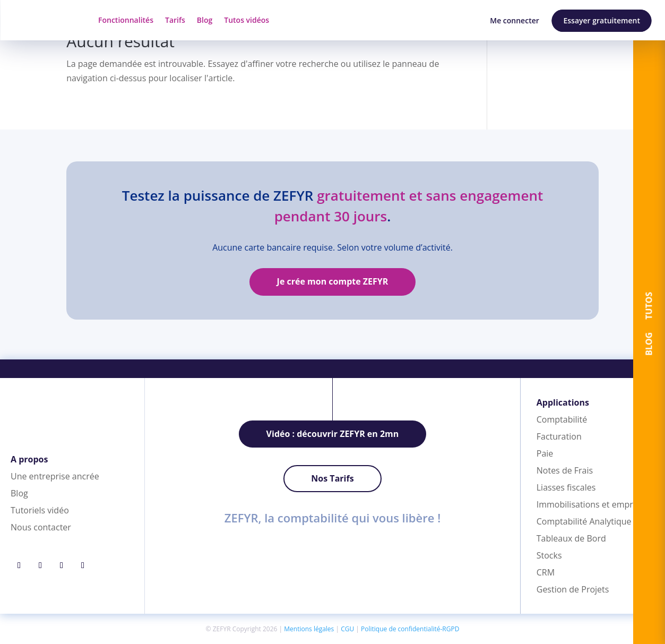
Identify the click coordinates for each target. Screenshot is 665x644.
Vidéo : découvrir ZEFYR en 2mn (333, 434)
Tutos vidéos (247, 20)
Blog (205, 20)
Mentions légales (309, 629)
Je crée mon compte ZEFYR (333, 281)
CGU (347, 629)
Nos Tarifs (332, 478)
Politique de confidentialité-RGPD (410, 629)
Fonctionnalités (126, 20)
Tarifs (175, 20)
